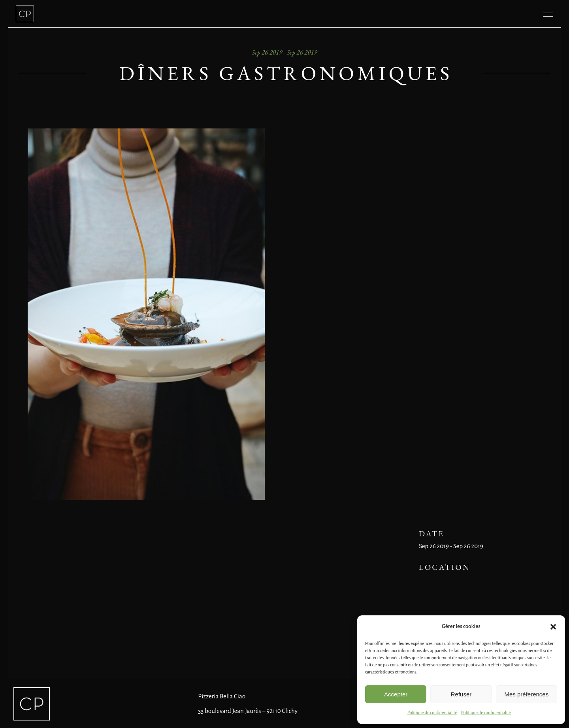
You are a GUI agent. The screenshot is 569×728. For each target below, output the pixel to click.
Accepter (396, 694)
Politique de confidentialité (432, 713)
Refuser (461, 694)
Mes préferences (526, 694)
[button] (553, 627)
